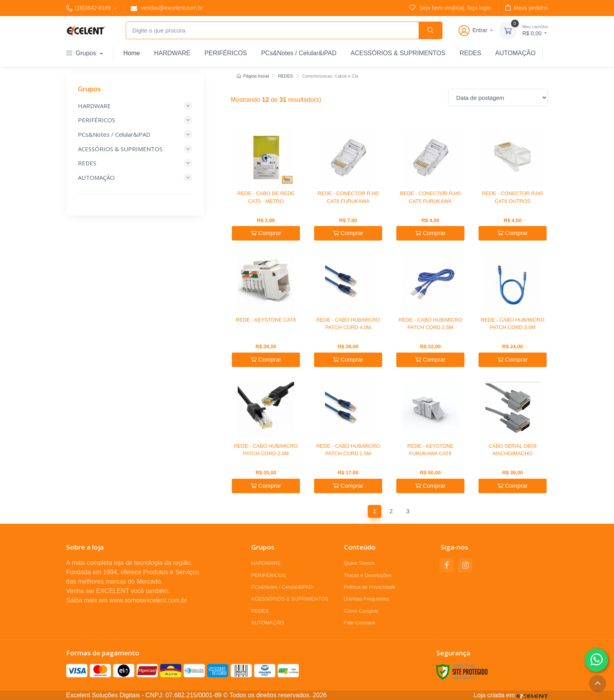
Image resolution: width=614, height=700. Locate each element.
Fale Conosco (359, 623)
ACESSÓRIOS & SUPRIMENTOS (398, 53)
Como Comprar (361, 611)
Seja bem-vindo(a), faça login (450, 8)
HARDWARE (172, 53)
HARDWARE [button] (135, 106)
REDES (470, 53)
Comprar (266, 233)
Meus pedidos (526, 8)
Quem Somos (359, 563)
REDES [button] (135, 163)
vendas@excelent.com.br (167, 8)
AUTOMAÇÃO (516, 53)
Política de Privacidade (370, 587)
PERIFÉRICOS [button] (135, 120)
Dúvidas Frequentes (367, 599)
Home (132, 53)
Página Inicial (253, 76)
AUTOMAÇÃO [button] (135, 177)
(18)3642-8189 (89, 8)
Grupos (82, 53)
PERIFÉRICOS (226, 53)
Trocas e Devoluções (368, 575)
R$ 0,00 (535, 30)
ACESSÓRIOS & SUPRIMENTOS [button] (135, 149)
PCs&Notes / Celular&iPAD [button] (135, 134)
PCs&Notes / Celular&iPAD (299, 53)
